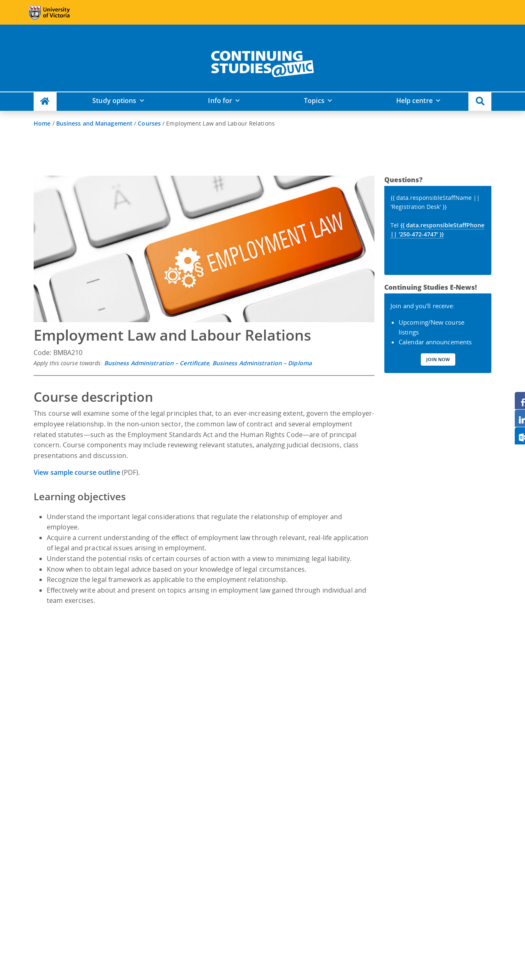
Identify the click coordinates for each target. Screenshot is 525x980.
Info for (220, 101)
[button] (480, 102)
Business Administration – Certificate (157, 363)
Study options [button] (114, 101)
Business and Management (94, 123)
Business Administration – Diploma (262, 363)
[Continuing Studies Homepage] (45, 102)
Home (42, 123)
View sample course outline (78, 472)
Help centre (414, 101)
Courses (149, 123)
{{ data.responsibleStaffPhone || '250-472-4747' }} (437, 230)
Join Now (438, 359)
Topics (314, 101)
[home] (262, 62)
